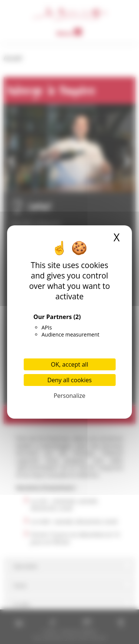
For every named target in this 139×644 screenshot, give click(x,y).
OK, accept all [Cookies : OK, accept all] (69, 364)
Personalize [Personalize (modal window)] (70, 396)
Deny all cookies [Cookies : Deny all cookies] (70, 380)
